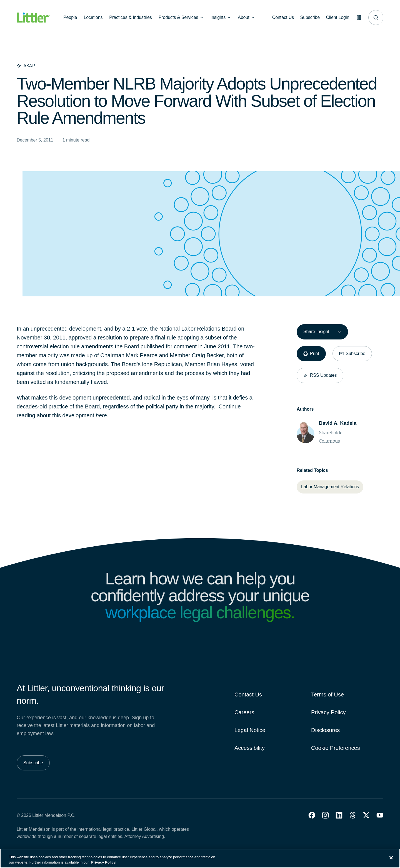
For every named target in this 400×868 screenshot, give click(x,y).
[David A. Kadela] (338, 423)
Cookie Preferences (336, 748)
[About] (246, 18)
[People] (70, 18)
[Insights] (221, 18)
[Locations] (93, 18)
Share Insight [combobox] (316, 332)
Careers (244, 712)
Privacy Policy (328, 712)
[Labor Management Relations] (330, 487)
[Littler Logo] (33, 18)
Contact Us (248, 695)
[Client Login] (337, 18)
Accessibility (250, 748)
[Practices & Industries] (130, 18)
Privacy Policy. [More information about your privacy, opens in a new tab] (104, 865)
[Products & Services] (181, 18)
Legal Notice (250, 730)
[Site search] (376, 18)
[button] (312, 815)
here (101, 415)
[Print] (311, 354)
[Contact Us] (281, 18)
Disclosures (325, 730)
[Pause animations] (358, 18)
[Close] (391, 861)
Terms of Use (327, 695)
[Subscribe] (309, 18)
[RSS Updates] (320, 375)
